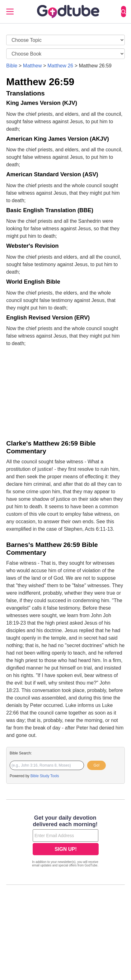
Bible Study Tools (45, 776)
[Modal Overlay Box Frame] (65, 842)
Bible (12, 66)
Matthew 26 (61, 66)
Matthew (32, 66)
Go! (97, 765)
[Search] (124, 12)
